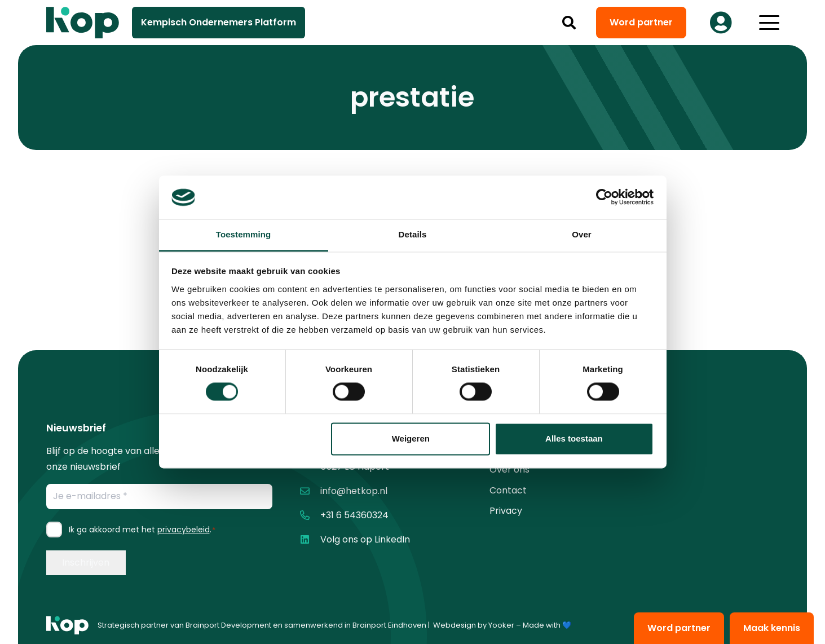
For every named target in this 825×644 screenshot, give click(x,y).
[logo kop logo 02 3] (83, 23)
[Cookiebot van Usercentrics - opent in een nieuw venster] (604, 197)
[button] (569, 23)
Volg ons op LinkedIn (365, 539)
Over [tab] (582, 234)
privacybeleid (184, 530)
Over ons (509, 469)
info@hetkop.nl (354, 491)
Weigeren (411, 438)
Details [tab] (413, 234)
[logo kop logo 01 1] (67, 625)
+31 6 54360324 (354, 515)
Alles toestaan (574, 438)
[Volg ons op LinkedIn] (310, 539)
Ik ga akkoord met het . (142, 530)
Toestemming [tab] (244, 234)
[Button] (721, 23)
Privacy (506, 511)
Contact (508, 490)
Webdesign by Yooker (474, 625)
